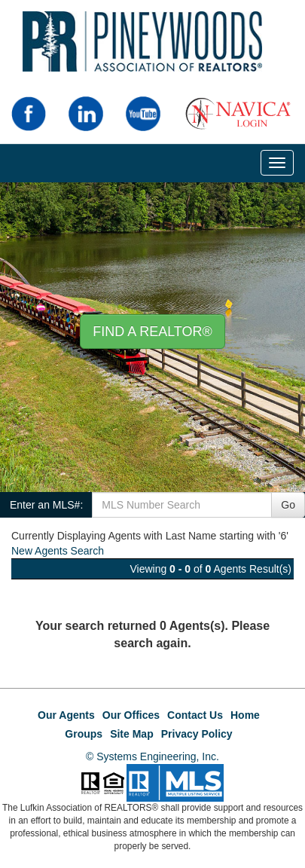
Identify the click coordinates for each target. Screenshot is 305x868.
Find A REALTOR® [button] (152, 332)
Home (245, 715)
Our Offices (131, 715)
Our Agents (66, 715)
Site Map (132, 734)
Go (288, 505)
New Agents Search (58, 551)
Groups (84, 734)
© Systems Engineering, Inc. (152, 756)
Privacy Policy (197, 734)
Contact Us (195, 715)
